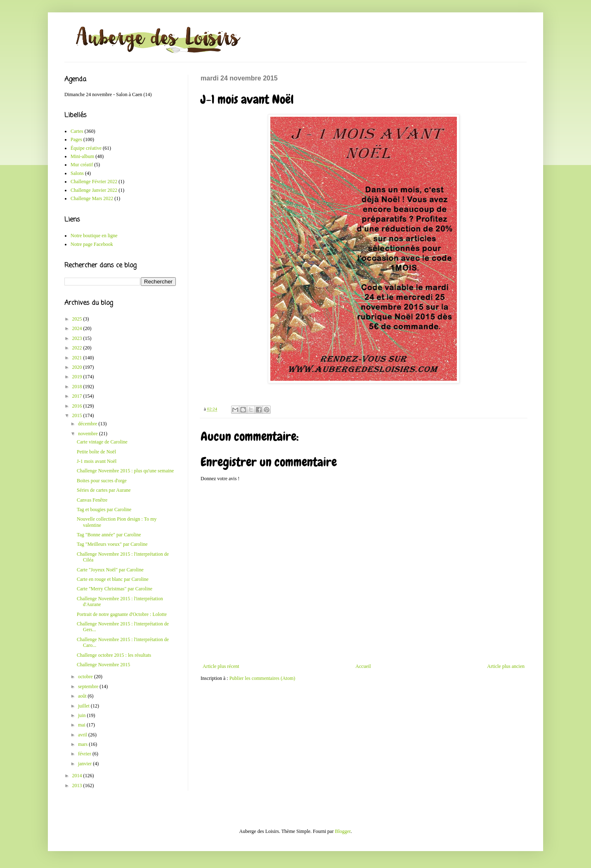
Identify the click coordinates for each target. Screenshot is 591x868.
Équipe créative (86, 148)
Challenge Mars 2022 (92, 198)
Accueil (363, 666)
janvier (85, 764)
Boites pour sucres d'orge (102, 481)
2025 (78, 319)
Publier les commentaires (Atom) (262, 678)
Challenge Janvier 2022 (94, 190)
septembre (89, 686)
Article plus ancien (506, 666)
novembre (89, 434)
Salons (77, 173)
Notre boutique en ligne (94, 236)
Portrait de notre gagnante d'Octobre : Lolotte (122, 614)
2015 (78, 415)
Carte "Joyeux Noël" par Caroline (110, 570)
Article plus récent (221, 666)
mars (83, 744)
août (83, 696)
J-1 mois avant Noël (97, 461)
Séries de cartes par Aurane (104, 490)
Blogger (343, 831)
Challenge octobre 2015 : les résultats (114, 655)
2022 (78, 348)
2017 (78, 396)
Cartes (77, 131)
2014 (78, 776)
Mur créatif (82, 165)
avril (83, 735)
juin (83, 715)
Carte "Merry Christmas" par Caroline (115, 589)
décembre (88, 424)
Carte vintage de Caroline (102, 442)
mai (82, 725)
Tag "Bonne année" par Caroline (109, 535)
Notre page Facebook (92, 244)
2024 (78, 328)
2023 (78, 338)
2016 (78, 406)
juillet (84, 706)
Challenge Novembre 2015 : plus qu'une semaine (125, 471)
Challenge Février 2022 (94, 182)
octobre (86, 677)
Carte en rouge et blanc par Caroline (113, 579)
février (85, 754)
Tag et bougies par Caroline (104, 509)
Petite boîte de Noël (96, 452)
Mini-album (82, 156)
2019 (78, 377)
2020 (78, 367)
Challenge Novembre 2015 (103, 665)
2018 (78, 387)
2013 (78, 785)
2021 (78, 358)
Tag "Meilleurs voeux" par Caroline (112, 544)
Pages (76, 139)
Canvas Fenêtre (92, 500)
